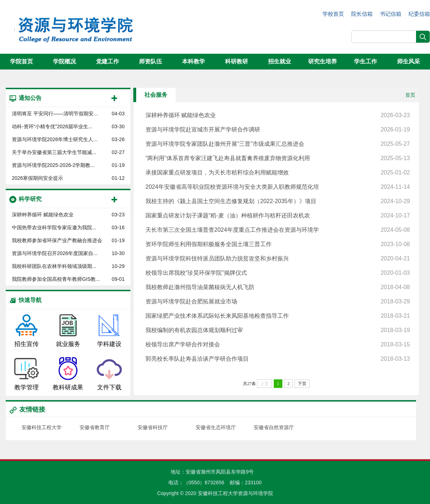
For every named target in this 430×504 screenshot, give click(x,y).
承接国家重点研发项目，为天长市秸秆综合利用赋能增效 (278, 173)
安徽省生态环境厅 (216, 427)
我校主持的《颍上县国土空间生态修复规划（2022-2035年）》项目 (278, 201)
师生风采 (408, 61)
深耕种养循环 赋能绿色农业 (43, 215)
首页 (410, 95)
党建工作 (107, 61)
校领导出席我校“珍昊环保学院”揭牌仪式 (278, 273)
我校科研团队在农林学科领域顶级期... (54, 266)
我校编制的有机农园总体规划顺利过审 (278, 330)
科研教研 (236, 61)
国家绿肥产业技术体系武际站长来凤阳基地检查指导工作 (278, 316)
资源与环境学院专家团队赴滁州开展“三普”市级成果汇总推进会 (278, 144)
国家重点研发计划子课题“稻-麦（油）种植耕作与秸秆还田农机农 (278, 216)
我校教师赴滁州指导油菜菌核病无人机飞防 (278, 287)
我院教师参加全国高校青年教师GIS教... (56, 279)
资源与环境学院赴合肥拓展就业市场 (278, 302)
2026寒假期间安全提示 (37, 178)
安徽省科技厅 (153, 427)
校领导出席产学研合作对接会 (278, 345)
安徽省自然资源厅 (274, 427)
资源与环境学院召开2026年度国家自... (55, 253)
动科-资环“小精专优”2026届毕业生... (52, 126)
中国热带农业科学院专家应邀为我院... (54, 227)
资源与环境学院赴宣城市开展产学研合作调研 (278, 130)
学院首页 (21, 61)
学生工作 (365, 61)
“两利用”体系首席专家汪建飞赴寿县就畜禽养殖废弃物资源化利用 (278, 158)
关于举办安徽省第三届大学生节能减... (54, 152)
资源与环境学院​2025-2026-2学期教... (53, 165)
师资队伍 (150, 61)
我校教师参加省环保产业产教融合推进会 (57, 240)
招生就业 (279, 61)
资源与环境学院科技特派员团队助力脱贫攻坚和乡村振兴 (278, 259)
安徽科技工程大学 (42, 427)
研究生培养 (322, 61)
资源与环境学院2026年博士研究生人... (55, 139)
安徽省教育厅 (95, 427)
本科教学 (193, 61)
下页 (302, 384)
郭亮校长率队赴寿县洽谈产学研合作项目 (278, 359)
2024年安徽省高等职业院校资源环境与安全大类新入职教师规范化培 (278, 187)
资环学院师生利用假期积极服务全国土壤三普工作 (278, 244)
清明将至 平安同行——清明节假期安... (55, 114)
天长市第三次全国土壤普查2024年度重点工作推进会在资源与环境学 (278, 230)
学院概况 (64, 61)
